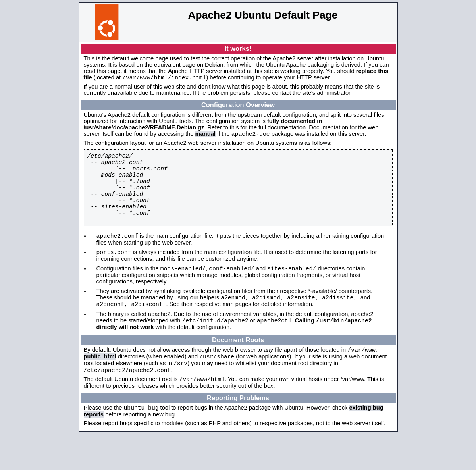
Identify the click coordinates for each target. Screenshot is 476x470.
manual (205, 136)
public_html (100, 386)
